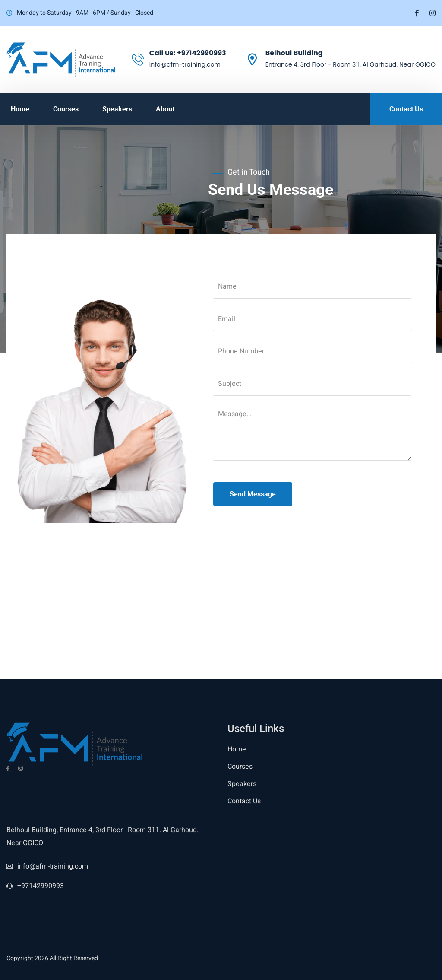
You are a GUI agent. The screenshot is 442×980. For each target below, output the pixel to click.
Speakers (117, 109)
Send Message (253, 494)
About (165, 109)
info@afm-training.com (47, 866)
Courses (66, 109)
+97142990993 (202, 53)
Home (20, 109)
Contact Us (244, 801)
